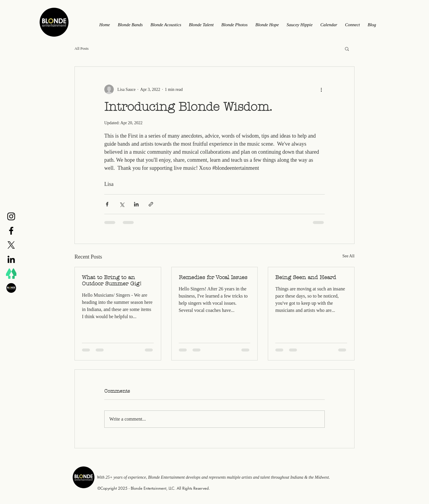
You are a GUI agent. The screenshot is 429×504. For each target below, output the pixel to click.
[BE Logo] (11, 288)
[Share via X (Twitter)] (122, 204)
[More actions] (321, 89)
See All (348, 256)
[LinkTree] (11, 274)
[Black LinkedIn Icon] (11, 259)
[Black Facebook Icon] (11, 231)
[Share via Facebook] (107, 204)
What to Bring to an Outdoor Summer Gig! (112, 281)
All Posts (81, 48)
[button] (347, 49)
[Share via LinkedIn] (136, 204)
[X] (11, 245)
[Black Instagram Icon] (11, 216)
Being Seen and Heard (306, 277)
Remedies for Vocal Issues (213, 277)
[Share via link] (151, 204)
